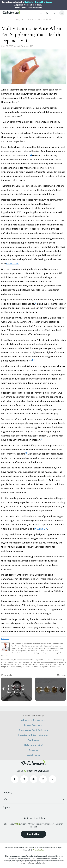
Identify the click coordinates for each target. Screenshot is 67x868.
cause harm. (13, 263)
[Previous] (2, 5)
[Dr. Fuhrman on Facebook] (15, 779)
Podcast (33, 750)
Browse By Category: (33, 716)
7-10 (34, 360)
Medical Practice (38, 850)
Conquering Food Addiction (33, 730)
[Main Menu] (41, 13)
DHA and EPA (41, 529)
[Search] (47, 13)
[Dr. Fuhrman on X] (52, 779)
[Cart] (62, 13)
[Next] (65, 5)
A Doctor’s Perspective (34, 720)
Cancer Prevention (33, 725)
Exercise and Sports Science (33, 735)
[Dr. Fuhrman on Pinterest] (24, 779)
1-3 (31, 155)
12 (26, 453)
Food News (33, 740)
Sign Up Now (33, 834)
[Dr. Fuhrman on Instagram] (43, 779)
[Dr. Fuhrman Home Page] (11, 13)
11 (41, 439)
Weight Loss (34, 755)
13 (48, 480)
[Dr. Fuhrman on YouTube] (34, 779)
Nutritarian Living (33, 745)
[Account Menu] (54, 13)
